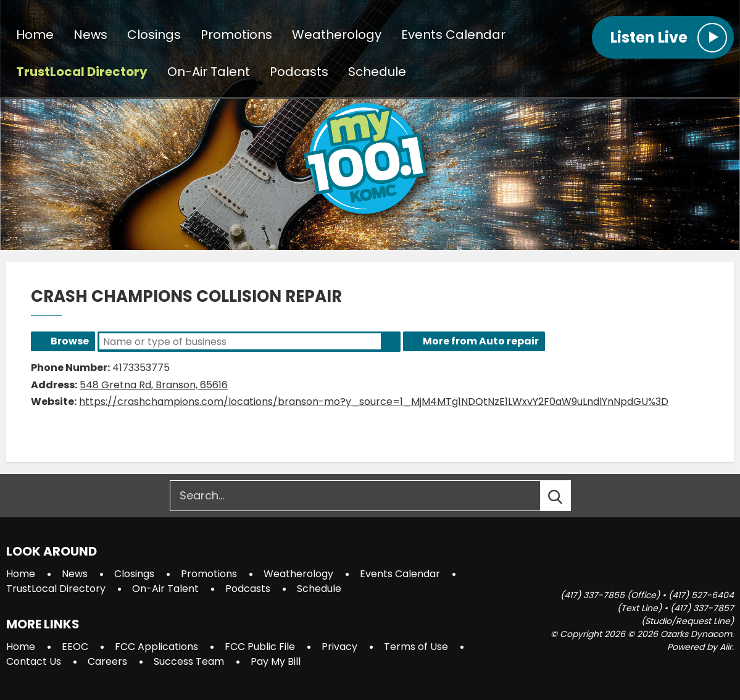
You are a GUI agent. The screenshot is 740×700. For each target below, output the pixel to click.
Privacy (339, 647)
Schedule (377, 72)
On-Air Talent (209, 72)
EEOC (75, 647)
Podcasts (299, 72)
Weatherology (337, 35)
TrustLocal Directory (82, 72)
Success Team (189, 661)
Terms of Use (416, 647)
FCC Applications (156, 647)
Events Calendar (453, 35)
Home (35, 35)
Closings (154, 35)
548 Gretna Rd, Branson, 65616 (154, 385)
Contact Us (34, 661)
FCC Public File (260, 647)
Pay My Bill (276, 661)
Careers (107, 661)
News (90, 35)
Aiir (726, 647)
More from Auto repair (481, 341)
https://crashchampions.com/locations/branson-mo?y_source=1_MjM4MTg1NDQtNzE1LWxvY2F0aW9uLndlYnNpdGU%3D (374, 402)
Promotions (236, 35)
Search (391, 341)
